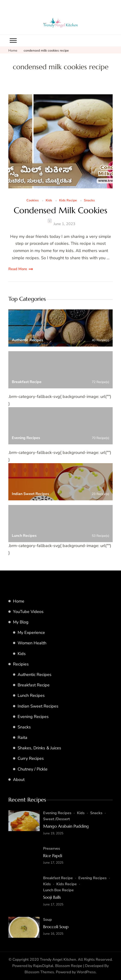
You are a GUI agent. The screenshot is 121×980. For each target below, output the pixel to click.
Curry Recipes (31, 758)
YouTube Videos (28, 612)
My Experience (31, 633)
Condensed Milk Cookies (60, 210)
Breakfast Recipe (34, 685)
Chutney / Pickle (33, 769)
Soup (48, 920)
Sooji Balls (52, 897)
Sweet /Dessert (56, 819)
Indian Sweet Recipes (38, 706)
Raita (22, 737)
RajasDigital (43, 966)
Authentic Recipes (35, 675)
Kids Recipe (68, 201)
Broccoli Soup (56, 927)
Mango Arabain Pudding (66, 826)
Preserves (52, 849)
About (19, 780)
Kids (49, 201)
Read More (18, 269)
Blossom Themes (39, 972)
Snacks (89, 201)
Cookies (33, 201)
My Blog (21, 622)
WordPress (86, 972)
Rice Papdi (53, 856)
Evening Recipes (33, 717)
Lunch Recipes (31, 695)
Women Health (32, 643)
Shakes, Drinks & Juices (39, 748)
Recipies (21, 664)
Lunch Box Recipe (58, 890)
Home (19, 601)
